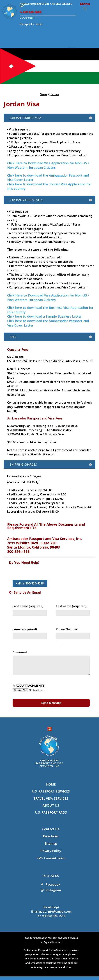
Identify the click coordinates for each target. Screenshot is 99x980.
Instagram (51, 894)
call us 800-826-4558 (30, 583)
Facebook (51, 888)
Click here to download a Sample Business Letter (44, 316)
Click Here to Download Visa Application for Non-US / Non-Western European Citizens (48, 165)
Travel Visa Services (51, 802)
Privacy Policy (51, 854)
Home (51, 788)
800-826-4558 (30, 12)
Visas (39, 24)
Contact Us (51, 833)
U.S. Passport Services (51, 795)
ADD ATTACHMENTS (35, 691)
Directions (51, 840)
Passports (27, 24)
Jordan (54, 94)
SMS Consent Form (51, 862)
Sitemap (51, 847)
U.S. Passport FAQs (51, 816)
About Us (51, 809)
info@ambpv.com (59, 915)
